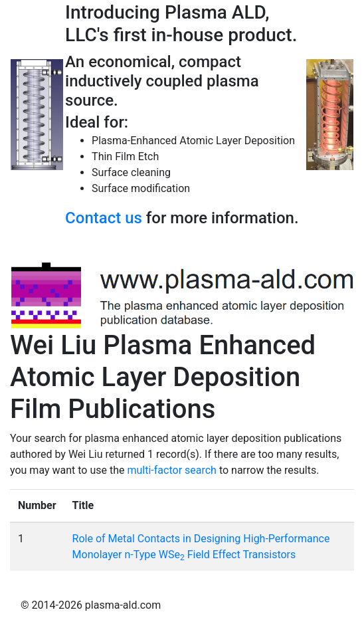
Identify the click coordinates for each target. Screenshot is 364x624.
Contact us (104, 218)
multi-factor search (172, 470)
